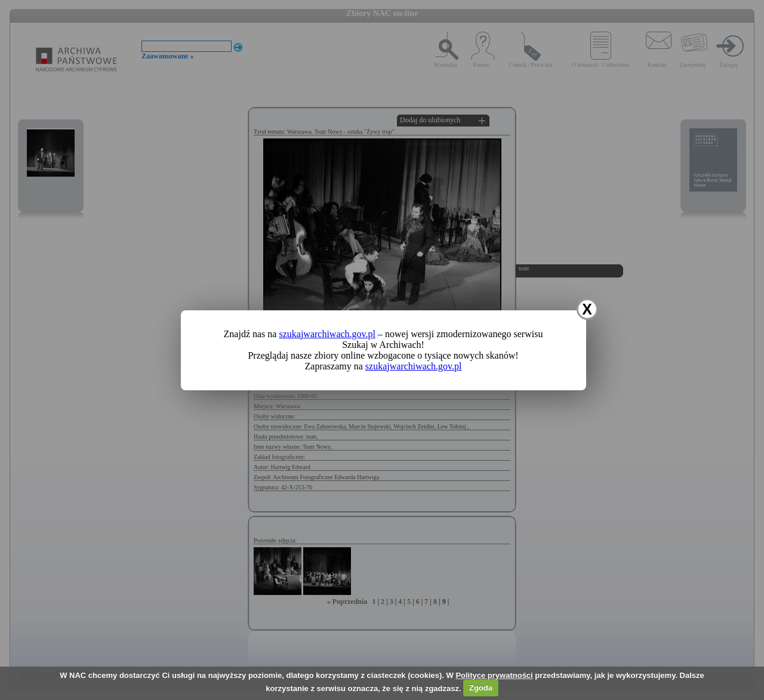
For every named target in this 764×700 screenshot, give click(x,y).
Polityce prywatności (494, 675)
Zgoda (481, 688)
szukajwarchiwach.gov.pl (327, 334)
